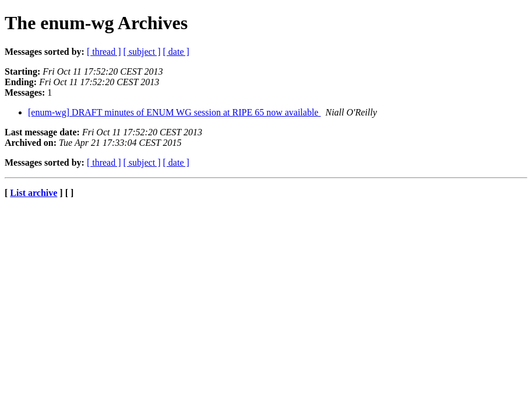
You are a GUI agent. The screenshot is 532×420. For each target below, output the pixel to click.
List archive (34, 193)
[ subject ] (142, 52)
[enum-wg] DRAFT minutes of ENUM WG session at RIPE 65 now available (174, 112)
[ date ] (176, 52)
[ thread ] (104, 52)
